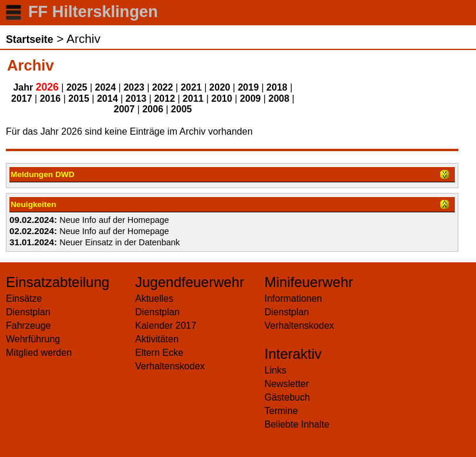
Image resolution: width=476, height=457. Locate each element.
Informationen (293, 298)
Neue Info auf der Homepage (114, 220)
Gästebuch (287, 397)
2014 (108, 99)
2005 (182, 109)
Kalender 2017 (166, 326)
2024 (106, 87)
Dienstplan (28, 312)
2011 (193, 99)
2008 (279, 99)
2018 (277, 87)
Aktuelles (154, 298)
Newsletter (287, 384)
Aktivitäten (157, 339)
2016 (51, 99)
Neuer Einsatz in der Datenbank (120, 242)
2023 (134, 87)
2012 (165, 99)
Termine (281, 411)
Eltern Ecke (159, 353)
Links (275, 370)
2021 (191, 87)
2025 (77, 87)
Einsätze (24, 298)
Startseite (30, 39)
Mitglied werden (39, 353)
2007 (125, 109)
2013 (136, 99)
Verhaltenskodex (170, 366)
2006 (153, 109)
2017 (22, 99)
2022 (163, 87)
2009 (250, 99)
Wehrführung (33, 339)
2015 (79, 99)
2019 (249, 87)
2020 (220, 87)
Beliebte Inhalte (297, 424)
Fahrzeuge (29, 326)
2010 (222, 99)
